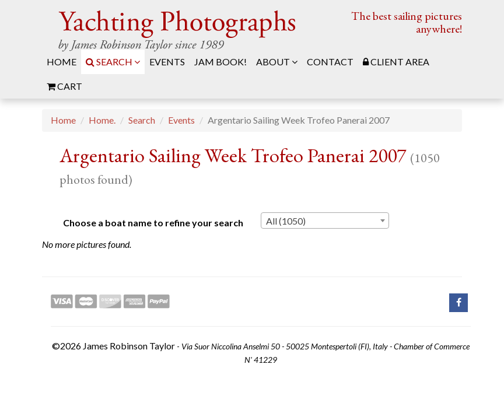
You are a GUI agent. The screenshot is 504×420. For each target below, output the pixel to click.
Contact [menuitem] (330, 62)
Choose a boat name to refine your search (153, 223)
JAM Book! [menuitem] (220, 62)
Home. (102, 120)
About (277, 62)
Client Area (396, 62)
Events (181, 120)
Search (113, 62)
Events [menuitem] (167, 62)
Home (63, 120)
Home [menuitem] (62, 62)
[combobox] (325, 220)
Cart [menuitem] (64, 86)
